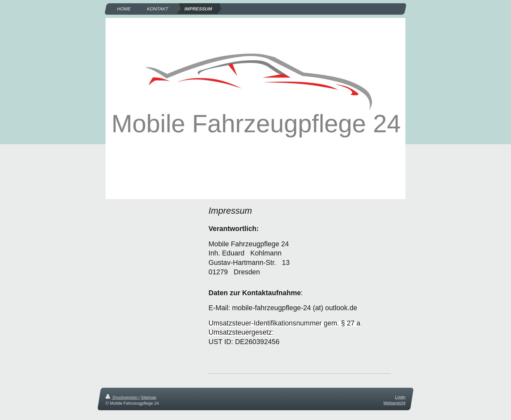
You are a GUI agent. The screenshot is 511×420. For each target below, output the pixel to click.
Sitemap (149, 397)
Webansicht (394, 403)
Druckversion (122, 397)
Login (400, 397)
